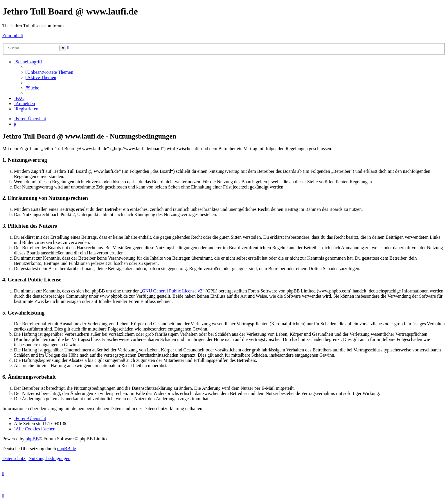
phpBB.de (66, 449)
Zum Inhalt (13, 36)
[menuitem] (49, 72)
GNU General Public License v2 (172, 291)
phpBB (32, 439)
